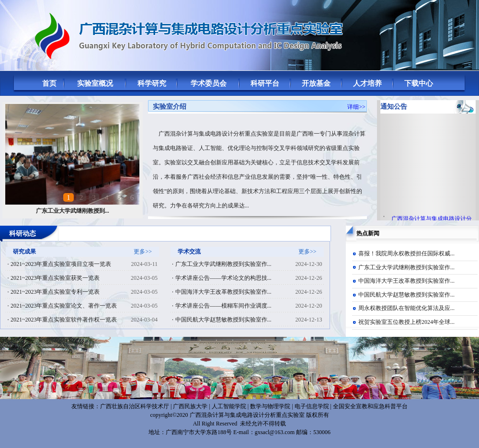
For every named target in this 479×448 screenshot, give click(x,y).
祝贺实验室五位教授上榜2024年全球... (406, 322)
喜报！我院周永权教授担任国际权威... (406, 253)
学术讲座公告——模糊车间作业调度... (223, 306)
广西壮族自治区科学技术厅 (135, 406)
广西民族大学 (190, 406)
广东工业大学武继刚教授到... (73, 211)
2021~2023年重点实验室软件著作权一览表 (64, 320)
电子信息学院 (312, 406)
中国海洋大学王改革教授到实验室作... (406, 281)
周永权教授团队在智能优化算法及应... (406, 308)
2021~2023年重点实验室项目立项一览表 (61, 264)
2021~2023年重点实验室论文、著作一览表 (64, 306)
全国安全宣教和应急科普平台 (370, 406)
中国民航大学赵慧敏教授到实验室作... (406, 295)
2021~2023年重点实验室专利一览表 (55, 292)
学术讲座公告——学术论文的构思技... (223, 278)
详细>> (356, 107)
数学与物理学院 (270, 406)
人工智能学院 (229, 406)
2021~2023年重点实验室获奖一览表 (55, 278)
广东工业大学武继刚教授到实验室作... (406, 267)
